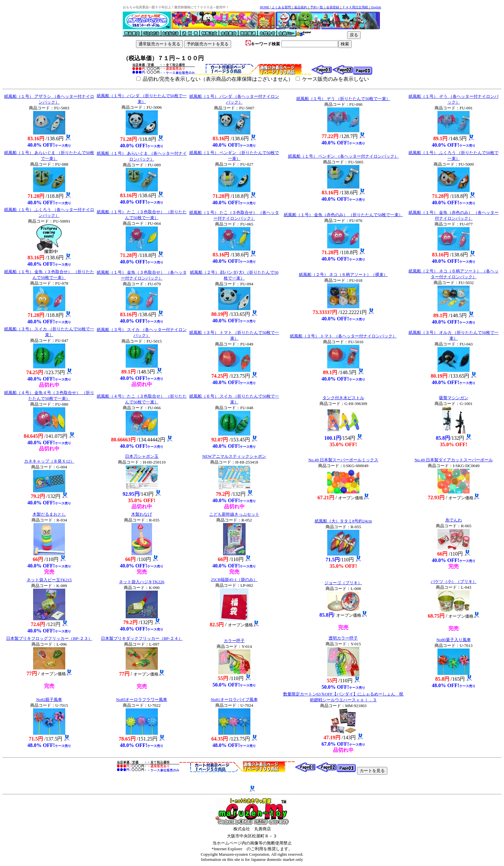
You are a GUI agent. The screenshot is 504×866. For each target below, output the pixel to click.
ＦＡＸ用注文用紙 (355, 7)
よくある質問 (281, 7)
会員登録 (333, 7)
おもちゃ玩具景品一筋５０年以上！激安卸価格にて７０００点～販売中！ (176, 7)
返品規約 (301, 7)
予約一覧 (317, 7)
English (376, 7)
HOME (264, 7)
